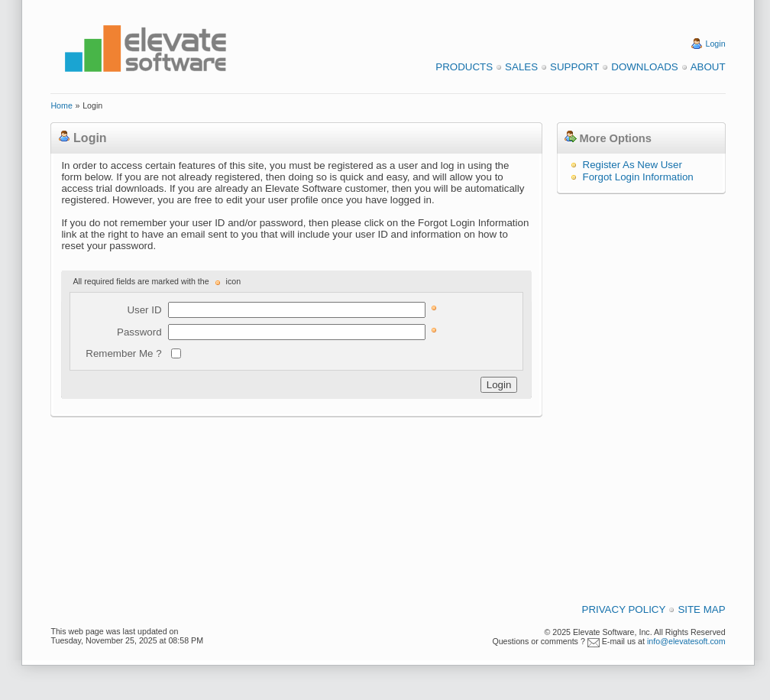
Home (61, 105)
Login (716, 44)
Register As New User (632, 165)
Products (464, 67)
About (708, 67)
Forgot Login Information (638, 177)
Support (574, 67)
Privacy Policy (624, 609)
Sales (521, 67)
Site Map (701, 609)
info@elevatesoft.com (686, 641)
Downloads (644, 67)
